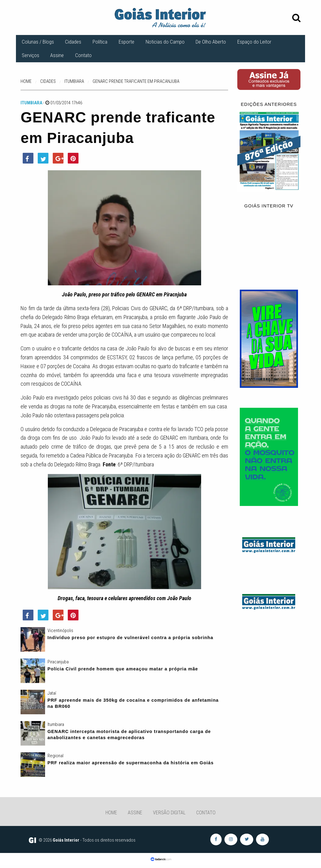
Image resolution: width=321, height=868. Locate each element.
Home (111, 813)
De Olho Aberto (211, 42)
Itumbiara (31, 103)
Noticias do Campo (165, 42)
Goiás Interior (66, 840)
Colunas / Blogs (38, 42)
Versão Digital (169, 813)
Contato (83, 55)
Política (100, 42)
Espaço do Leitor (254, 42)
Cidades (73, 42)
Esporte (126, 42)
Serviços (31, 55)
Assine (57, 55)
